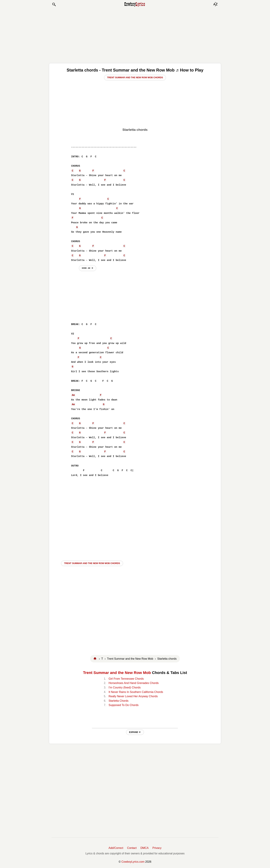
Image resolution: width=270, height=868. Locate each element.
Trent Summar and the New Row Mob (117, 673)
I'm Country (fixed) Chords (124, 687)
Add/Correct (116, 848)
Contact (132, 848)
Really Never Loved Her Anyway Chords (133, 696)
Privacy (157, 848)
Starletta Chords (118, 701)
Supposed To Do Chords (123, 705)
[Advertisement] (135, 35)
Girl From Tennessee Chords (126, 679)
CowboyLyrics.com (133, 862)
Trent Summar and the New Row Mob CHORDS (92, 563)
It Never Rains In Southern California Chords (136, 692)
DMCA (145, 848)
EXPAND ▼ (135, 732)
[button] (54, 4)
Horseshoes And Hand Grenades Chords (134, 683)
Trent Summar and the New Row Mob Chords (135, 77)
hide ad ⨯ (88, 268)
